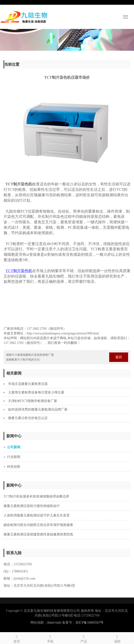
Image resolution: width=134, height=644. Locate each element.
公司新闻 (14, 447)
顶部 (117, 638)
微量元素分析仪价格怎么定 (28, 418)
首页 (17, 638)
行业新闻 (14, 457)
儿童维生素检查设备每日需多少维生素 (36, 392)
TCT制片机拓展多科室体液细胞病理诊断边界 (36, 496)
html (51, 623)
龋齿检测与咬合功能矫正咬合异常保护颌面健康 (38, 525)
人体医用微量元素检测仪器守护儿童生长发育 (37, 515)
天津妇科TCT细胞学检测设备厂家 (33, 401)
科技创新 (14, 467)
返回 (119, 357)
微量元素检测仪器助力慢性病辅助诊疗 (32, 506)
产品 (84, 638)
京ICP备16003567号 (90, 623)
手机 (50, 638)
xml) (58, 623)
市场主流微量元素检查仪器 (28, 384)
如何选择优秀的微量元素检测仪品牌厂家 (38, 409)
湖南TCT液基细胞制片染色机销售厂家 (30, 355)
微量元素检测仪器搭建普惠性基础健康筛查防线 (38, 534)
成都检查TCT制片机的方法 (23, 360)
